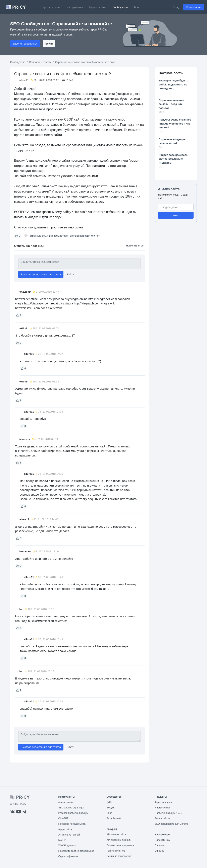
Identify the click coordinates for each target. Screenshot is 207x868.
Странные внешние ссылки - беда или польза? (171, 104)
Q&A (109, 802)
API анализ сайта (116, 835)
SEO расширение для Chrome (172, 824)
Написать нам (163, 840)
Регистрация (194, 7)
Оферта (159, 851)
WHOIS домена (67, 846)
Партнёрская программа (120, 845)
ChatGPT (63, 818)
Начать (176, 215)
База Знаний (114, 818)
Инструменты (75, 7)
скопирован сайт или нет (85, 236)
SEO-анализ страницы (71, 808)
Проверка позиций (168, 813)
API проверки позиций (119, 840)
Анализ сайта (169, 189)
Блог (137, 7)
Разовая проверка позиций (73, 813)
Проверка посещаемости (72, 824)
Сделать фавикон (68, 856)
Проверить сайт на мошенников (76, 851)
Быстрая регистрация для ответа (41, 274)
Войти (49, 44)
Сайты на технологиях (119, 856)
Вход (176, 7)
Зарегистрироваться (25, 44)
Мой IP (62, 840)
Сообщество (120, 7)
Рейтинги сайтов (116, 851)
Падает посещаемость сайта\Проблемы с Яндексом (173, 159)
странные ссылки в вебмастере (49, 236)
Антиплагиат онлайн (70, 835)
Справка (160, 845)
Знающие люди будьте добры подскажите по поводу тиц (174, 84)
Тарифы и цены (51, 7)
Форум (110, 808)
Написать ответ (135, 246)
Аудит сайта (65, 829)
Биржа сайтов (98, 7)
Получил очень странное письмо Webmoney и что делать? (175, 124)
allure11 (24, 80)
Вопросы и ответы (40, 62)
